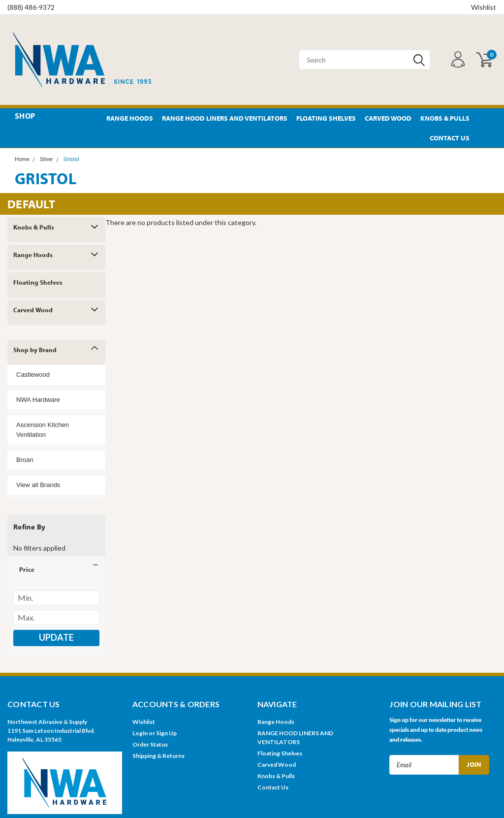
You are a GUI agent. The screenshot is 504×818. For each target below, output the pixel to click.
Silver (47, 159)
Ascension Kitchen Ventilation (43, 430)
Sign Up (166, 733)
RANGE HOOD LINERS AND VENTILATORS (225, 118)
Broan (25, 460)
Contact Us (450, 138)
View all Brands (38, 485)
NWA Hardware (38, 400)
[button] (56, 569)
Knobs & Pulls (445, 118)
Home (22, 159)
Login (140, 733)
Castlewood (33, 375)
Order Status (150, 744)
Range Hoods (130, 118)
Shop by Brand (35, 350)
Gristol (71, 159)
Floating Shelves (326, 118)
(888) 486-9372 (31, 7)
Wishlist (484, 7)
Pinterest (483, 118)
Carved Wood (388, 118)
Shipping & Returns (158, 756)
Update (56, 637)
